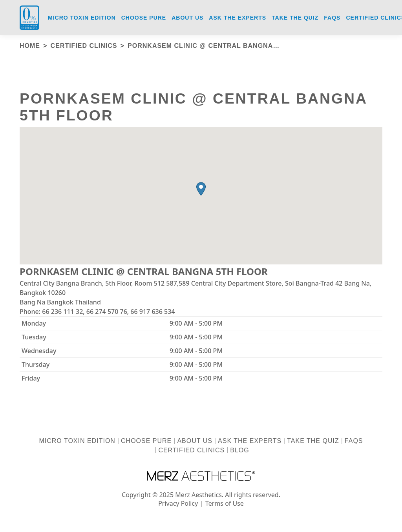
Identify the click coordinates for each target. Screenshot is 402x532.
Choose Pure (146, 441)
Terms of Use (225, 503)
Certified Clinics (191, 450)
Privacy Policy (178, 503)
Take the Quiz (313, 441)
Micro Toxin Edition (77, 441)
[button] (201, 189)
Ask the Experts (250, 441)
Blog (239, 450)
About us (195, 441)
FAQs (354, 441)
